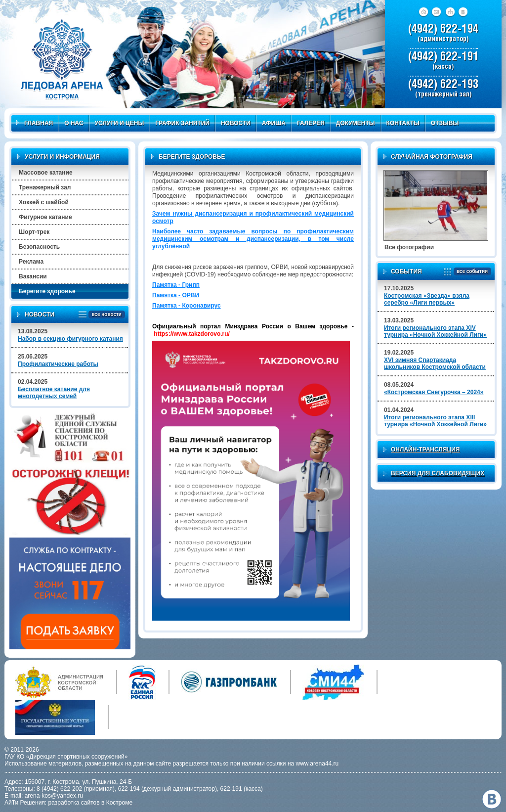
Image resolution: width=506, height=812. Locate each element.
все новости (105, 315)
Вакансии (33, 276)
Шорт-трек (34, 232)
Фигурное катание (45, 217)
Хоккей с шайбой (44, 202)
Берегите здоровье (47, 291)
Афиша (274, 123)
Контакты (403, 123)
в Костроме (117, 803)
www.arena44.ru (317, 764)
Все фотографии (409, 247)
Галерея (311, 123)
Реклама (31, 262)
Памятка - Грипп (176, 285)
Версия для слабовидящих (438, 473)
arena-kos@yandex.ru (54, 796)
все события (471, 272)
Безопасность (39, 247)
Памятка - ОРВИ (176, 295)
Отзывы (445, 123)
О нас (74, 123)
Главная (35, 123)
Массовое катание (46, 173)
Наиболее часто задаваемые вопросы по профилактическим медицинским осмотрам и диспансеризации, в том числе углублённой (253, 239)
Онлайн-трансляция (425, 450)
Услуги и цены (120, 123)
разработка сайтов (74, 803)
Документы (356, 123)
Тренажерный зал (45, 187)
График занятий (182, 123)
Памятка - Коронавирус (187, 306)
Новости (236, 123)
